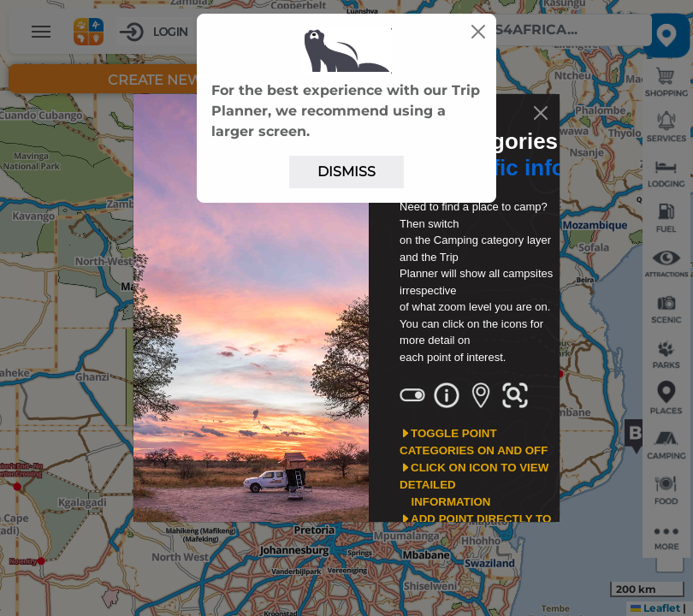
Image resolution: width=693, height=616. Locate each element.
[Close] (478, 32)
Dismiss (346, 172)
